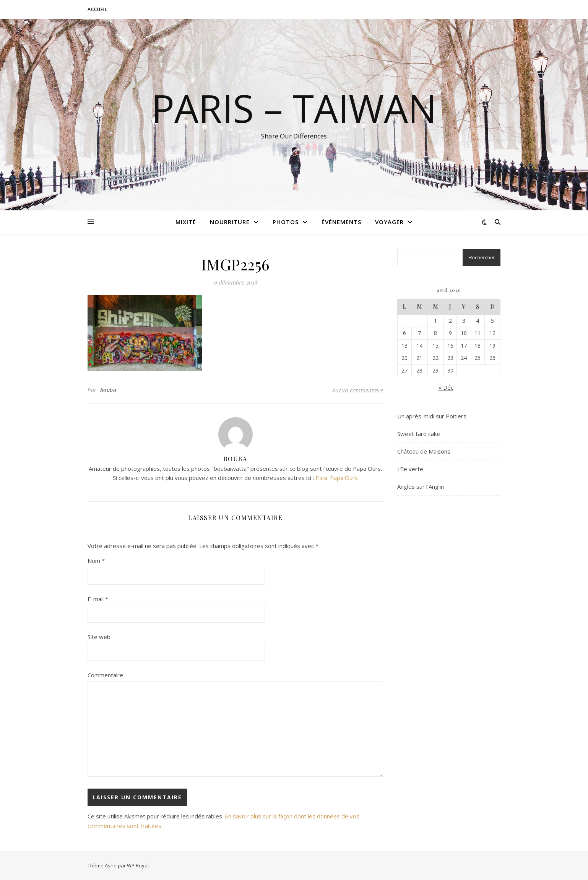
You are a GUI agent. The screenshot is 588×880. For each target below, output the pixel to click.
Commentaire (105, 675)
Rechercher (482, 258)
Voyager (389, 222)
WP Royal (138, 865)
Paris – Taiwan (294, 108)
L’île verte (410, 469)
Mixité (186, 222)
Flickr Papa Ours (337, 478)
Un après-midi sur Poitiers (432, 416)
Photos (286, 222)
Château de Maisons (424, 451)
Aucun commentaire (358, 390)
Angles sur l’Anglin (421, 486)
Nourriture (230, 222)
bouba (108, 390)
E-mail (98, 599)
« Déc (446, 387)
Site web (99, 637)
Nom (96, 561)
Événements (341, 222)
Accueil (97, 9)
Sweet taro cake (419, 434)
